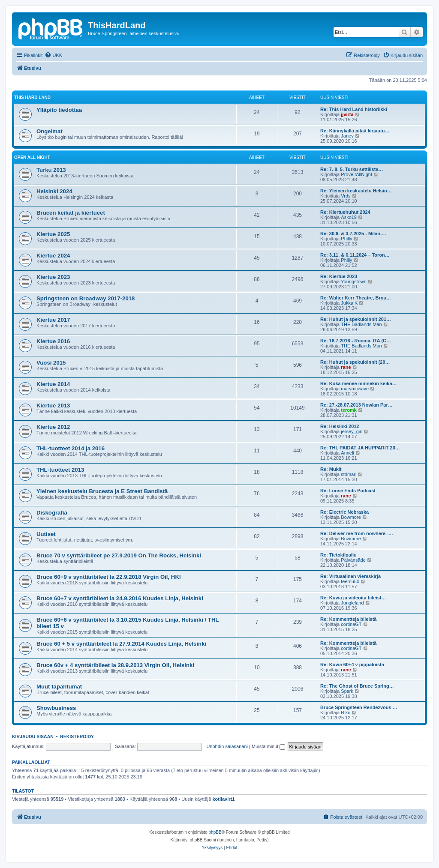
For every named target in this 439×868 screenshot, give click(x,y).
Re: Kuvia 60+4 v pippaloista (352, 664)
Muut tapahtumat (59, 687)
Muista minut (268, 746)
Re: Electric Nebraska (344, 512)
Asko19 (349, 217)
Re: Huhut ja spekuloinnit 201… (356, 319)
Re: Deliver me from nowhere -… (357, 533)
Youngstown (354, 281)
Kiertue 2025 (53, 234)
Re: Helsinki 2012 (340, 426)
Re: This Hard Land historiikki (354, 109)
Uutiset (46, 534)
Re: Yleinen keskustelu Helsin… (356, 191)
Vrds (346, 196)
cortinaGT (351, 624)
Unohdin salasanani (227, 746)
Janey (347, 136)
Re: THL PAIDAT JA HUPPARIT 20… (360, 448)
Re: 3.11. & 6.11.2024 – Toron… (355, 255)
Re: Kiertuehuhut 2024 (345, 212)
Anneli (347, 453)
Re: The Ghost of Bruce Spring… (357, 686)
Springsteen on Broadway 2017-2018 (86, 298)
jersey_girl (352, 431)
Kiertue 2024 (53, 256)
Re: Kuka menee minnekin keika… (359, 383)
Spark (347, 691)
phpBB (215, 832)
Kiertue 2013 (53, 406)
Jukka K (349, 303)
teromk (349, 410)
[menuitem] (53, 55)
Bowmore (351, 517)
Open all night (32, 157)
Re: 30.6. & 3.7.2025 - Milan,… (353, 233)
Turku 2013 (51, 170)
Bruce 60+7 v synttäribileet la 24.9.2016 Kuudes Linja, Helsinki (120, 598)
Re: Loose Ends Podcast (348, 491)
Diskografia (52, 513)
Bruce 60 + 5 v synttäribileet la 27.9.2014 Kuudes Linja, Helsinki (121, 644)
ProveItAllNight (356, 174)
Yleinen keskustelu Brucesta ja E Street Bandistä (102, 491)
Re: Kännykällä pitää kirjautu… (355, 131)
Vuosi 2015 (51, 363)
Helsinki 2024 (54, 191)
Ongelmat (50, 131)
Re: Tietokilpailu (338, 555)
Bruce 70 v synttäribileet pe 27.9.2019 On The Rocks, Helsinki (119, 555)
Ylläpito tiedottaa (59, 110)
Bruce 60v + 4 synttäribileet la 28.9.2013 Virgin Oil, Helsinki (115, 665)
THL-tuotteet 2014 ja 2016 (71, 448)
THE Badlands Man (361, 324)
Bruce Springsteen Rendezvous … (359, 707)
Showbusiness (56, 708)
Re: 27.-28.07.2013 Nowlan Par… (356, 405)
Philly (346, 239)
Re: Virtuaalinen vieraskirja (350, 576)
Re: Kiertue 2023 (339, 276)
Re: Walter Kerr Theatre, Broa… (356, 298)
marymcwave (355, 389)
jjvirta (347, 114)
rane (346, 367)
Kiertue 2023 (53, 277)
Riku (346, 712)
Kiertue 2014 (53, 384)
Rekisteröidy (77, 736)
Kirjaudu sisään (33, 736)
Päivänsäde (353, 560)
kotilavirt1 (223, 799)
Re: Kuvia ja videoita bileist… (353, 598)
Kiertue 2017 (53, 320)
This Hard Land (32, 97)
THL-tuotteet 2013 (60, 470)
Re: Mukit (331, 469)
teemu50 (350, 581)
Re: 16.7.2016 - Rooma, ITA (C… (356, 341)
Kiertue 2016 (53, 341)
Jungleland (352, 603)
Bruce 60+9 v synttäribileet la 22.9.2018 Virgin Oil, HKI (109, 577)
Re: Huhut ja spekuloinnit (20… (355, 362)
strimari (349, 474)
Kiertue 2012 (53, 427)
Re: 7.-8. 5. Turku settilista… (352, 169)
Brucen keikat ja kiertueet (71, 213)
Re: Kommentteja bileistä (348, 619)
